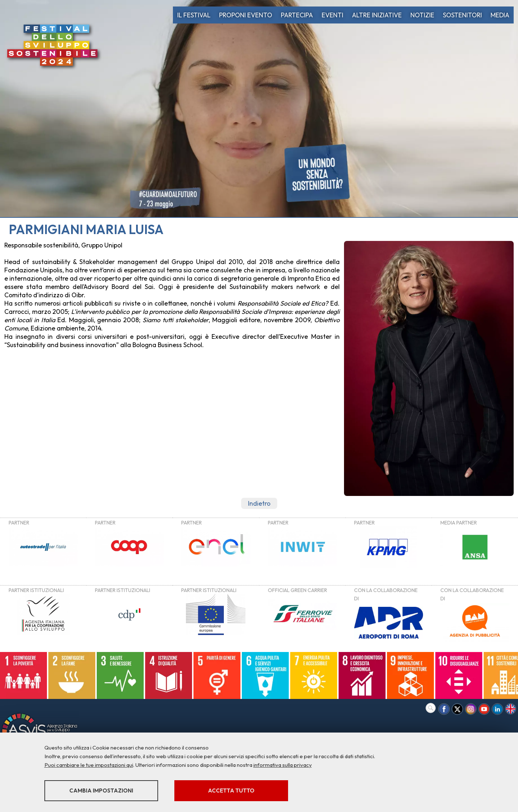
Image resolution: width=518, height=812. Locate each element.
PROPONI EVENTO (246, 15)
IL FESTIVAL (194, 15)
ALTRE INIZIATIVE (377, 15)
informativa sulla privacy (283, 765)
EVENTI (332, 15)
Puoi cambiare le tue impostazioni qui (89, 765)
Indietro (259, 503)
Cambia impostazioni (101, 791)
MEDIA (500, 15)
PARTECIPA (297, 15)
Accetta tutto (231, 791)
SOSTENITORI (462, 15)
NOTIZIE (422, 15)
